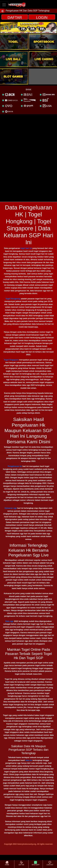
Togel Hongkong (13, 299)
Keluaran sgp (11, 508)
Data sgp (9, 621)
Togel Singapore (11, 360)
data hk (29, 760)
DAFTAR (15, 18)
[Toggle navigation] (4, 5)
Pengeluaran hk (15, 466)
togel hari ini (26, 248)
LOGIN (42, 18)
